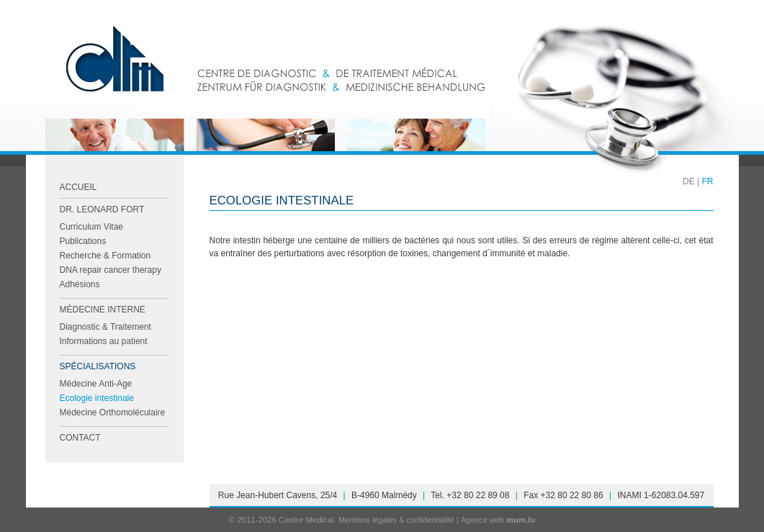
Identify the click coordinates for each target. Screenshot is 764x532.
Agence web (482, 520)
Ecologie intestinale (97, 398)
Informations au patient (104, 341)
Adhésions (80, 284)
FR (708, 181)
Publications (83, 241)
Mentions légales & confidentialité (396, 520)
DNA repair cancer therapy (111, 270)
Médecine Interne (103, 310)
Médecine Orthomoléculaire (113, 412)
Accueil (78, 187)
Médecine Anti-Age (96, 384)
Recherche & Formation (105, 256)
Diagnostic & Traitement (105, 327)
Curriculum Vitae (91, 227)
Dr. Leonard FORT (102, 209)
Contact (80, 438)
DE (689, 181)
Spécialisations (98, 366)
